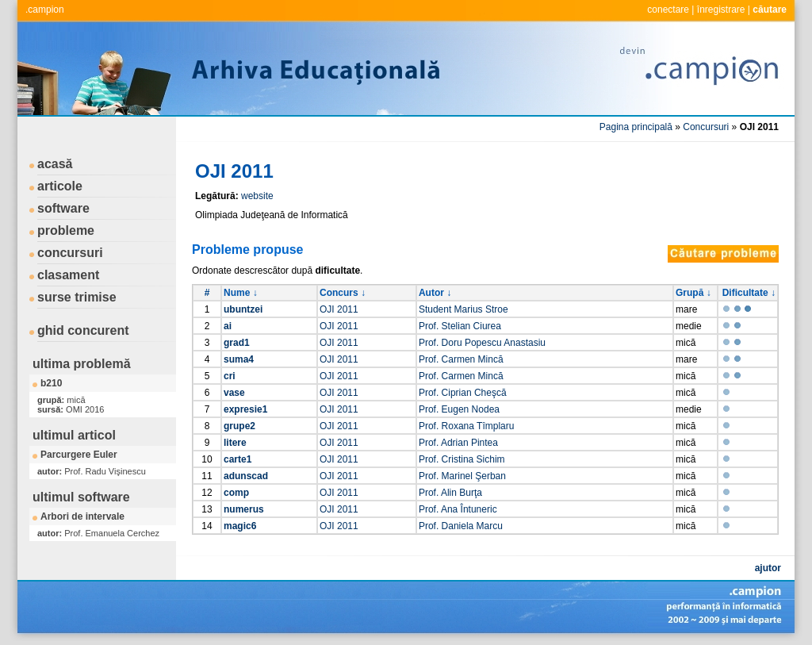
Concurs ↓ (343, 293)
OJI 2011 (339, 309)
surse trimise (77, 297)
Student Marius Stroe (463, 309)
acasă (55, 164)
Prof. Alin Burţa (450, 493)
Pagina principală (636, 127)
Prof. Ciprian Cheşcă (463, 393)
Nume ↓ (241, 293)
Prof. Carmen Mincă (461, 359)
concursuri (70, 253)
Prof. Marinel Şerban (462, 476)
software (63, 208)
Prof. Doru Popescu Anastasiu (482, 343)
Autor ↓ (435, 293)
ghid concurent (83, 330)
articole (60, 186)
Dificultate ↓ (749, 293)
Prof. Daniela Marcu (461, 526)
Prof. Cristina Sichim (462, 459)
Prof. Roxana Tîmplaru (467, 426)
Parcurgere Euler (79, 455)
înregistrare (721, 10)
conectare (668, 10)
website (257, 196)
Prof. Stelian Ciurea (460, 326)
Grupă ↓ (693, 293)
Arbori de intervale (82, 516)
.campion (45, 10)
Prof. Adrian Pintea (458, 443)
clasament (68, 275)
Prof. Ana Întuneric (458, 509)
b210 (51, 383)
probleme (66, 230)
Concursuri (706, 127)
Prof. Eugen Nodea (459, 409)
